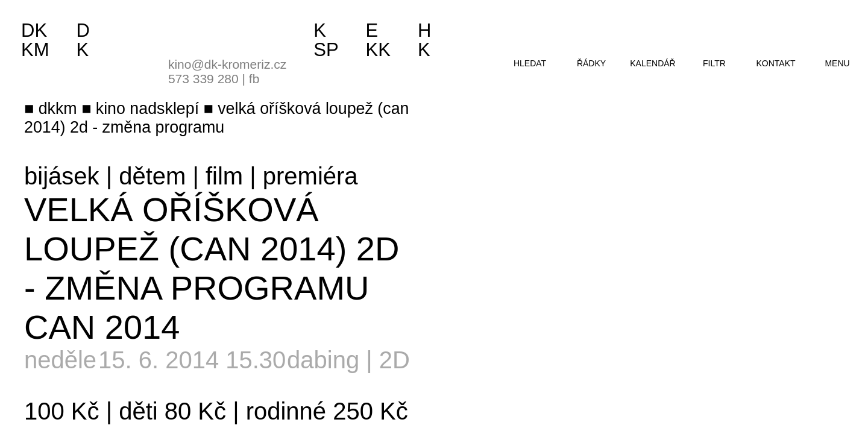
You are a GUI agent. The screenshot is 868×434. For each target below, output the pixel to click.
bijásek (62, 176)
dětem (152, 176)
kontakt (775, 63)
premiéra (310, 176)
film (224, 176)
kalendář (653, 63)
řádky (591, 63)
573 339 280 (203, 79)
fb (254, 79)
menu (837, 63)
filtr (714, 63)
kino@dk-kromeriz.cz (227, 64)
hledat (530, 63)
